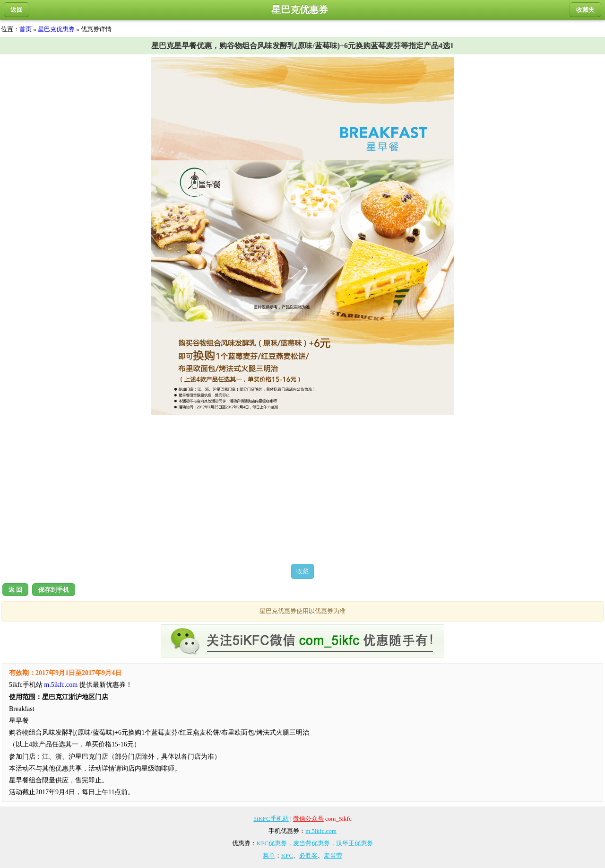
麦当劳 (333, 855)
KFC (287, 855)
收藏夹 (585, 10)
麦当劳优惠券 (311, 843)
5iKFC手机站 (271, 819)
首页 (26, 29)
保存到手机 (54, 590)
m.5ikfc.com (61, 685)
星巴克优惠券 (56, 29)
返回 (17, 10)
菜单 (269, 855)
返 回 (15, 590)
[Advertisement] (302, 489)
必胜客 (308, 855)
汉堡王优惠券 (354, 843)
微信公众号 (308, 819)
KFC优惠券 (272, 843)
